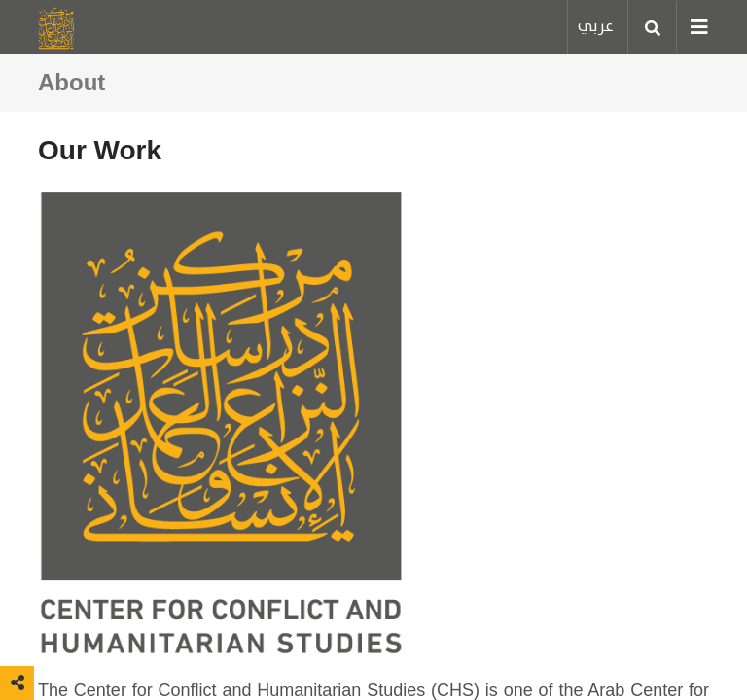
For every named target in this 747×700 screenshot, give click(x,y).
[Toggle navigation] (693, 27)
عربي (596, 27)
